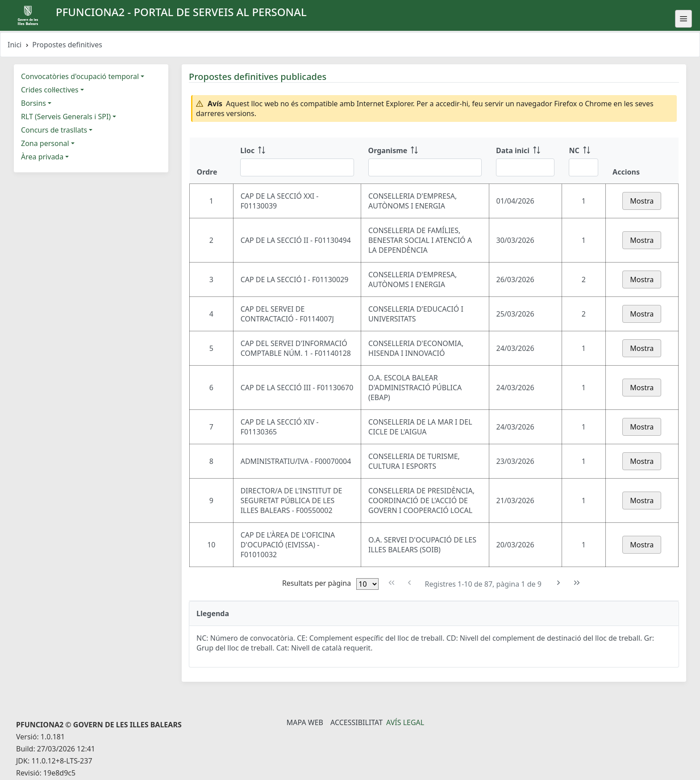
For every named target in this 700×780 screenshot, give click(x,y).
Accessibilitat (356, 722)
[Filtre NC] (583, 167)
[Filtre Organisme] (425, 167)
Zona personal (45, 143)
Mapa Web (305, 722)
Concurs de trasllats (54, 130)
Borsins (33, 103)
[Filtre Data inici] (525, 167)
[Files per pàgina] (367, 584)
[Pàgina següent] (559, 583)
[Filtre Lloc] (297, 167)
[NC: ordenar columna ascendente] (583, 161)
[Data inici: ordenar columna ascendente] (525, 161)
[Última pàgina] (577, 583)
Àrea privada (42, 157)
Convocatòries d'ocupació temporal (80, 76)
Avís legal (405, 722)
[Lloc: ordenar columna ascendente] (297, 161)
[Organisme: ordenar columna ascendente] (425, 161)
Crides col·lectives (50, 90)
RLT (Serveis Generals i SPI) (66, 117)
